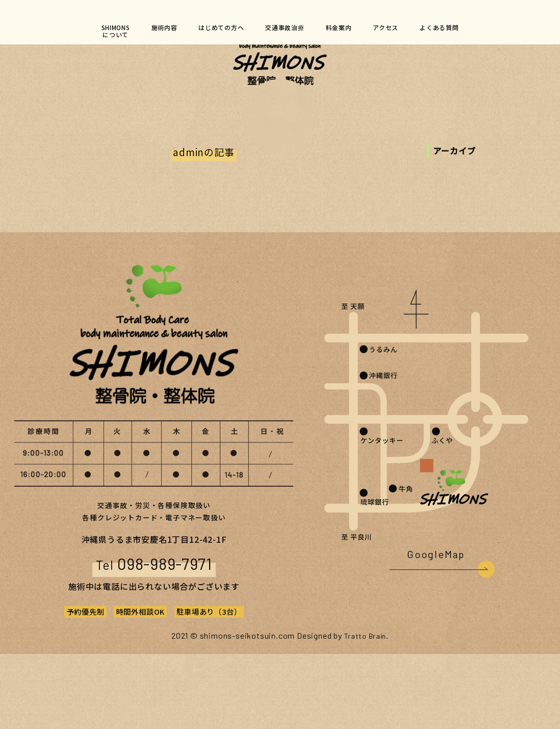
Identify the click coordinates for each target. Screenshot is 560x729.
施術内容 (146, 31)
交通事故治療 (286, 31)
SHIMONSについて (90, 35)
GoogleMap (435, 631)
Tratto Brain (365, 710)
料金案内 (348, 31)
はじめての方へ (213, 31)
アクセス (402, 31)
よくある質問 (464, 31)
